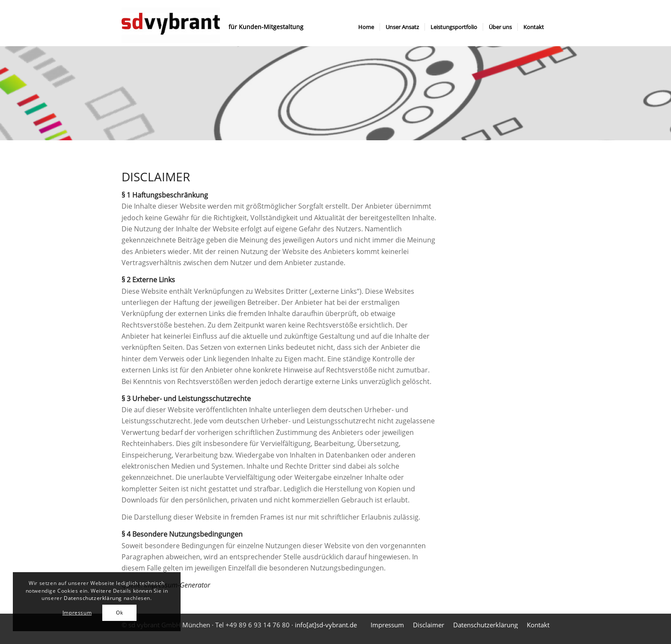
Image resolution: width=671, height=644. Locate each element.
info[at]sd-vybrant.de (326, 625)
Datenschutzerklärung (93, 598)
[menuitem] (366, 27)
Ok (119, 613)
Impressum (77, 613)
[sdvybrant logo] (171, 27)
